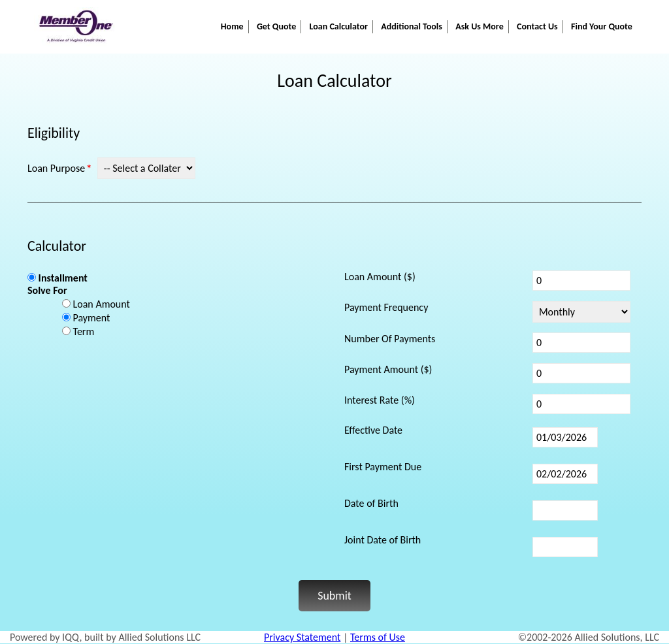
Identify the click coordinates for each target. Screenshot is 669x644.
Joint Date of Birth (383, 540)
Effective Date (373, 430)
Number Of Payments (390, 339)
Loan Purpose (56, 168)
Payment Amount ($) (388, 369)
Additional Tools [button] (412, 26)
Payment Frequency (386, 307)
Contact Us (537, 26)
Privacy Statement (302, 637)
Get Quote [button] (276, 26)
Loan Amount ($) (380, 277)
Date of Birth (371, 503)
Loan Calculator (339, 26)
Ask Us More (479, 26)
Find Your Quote (602, 26)
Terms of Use (378, 637)
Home (232, 26)
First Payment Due (383, 467)
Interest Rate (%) (380, 400)
